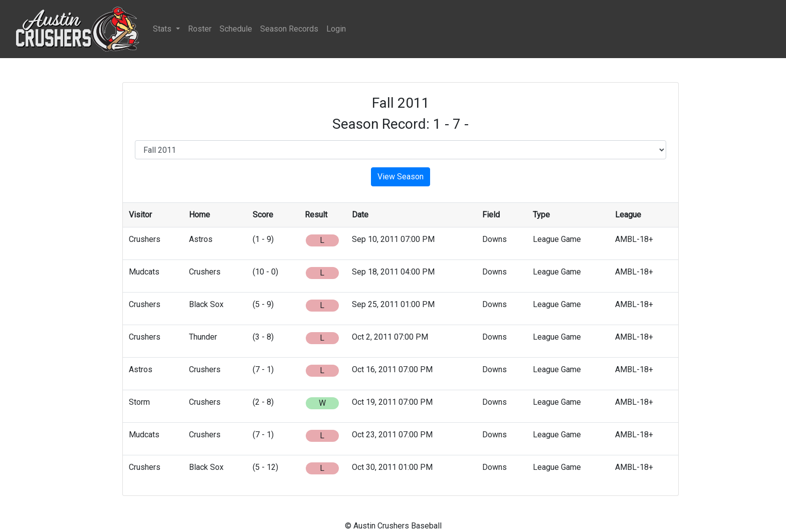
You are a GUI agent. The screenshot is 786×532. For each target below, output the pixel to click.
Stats (163, 29)
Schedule (236, 29)
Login (336, 29)
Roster (200, 29)
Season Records (289, 29)
